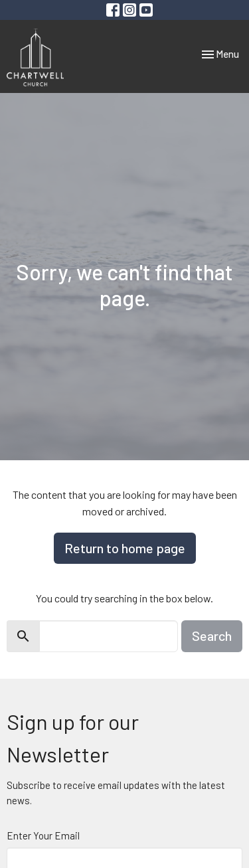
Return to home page (125, 548)
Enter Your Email (43, 835)
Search (212, 636)
